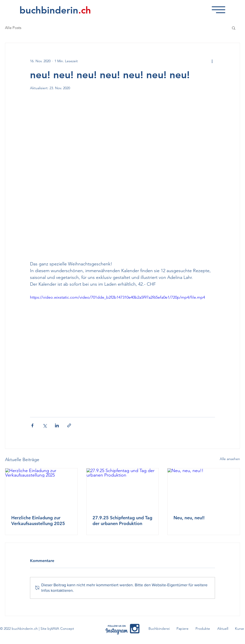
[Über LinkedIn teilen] (57, 425)
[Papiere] (182, 629)
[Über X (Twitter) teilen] (45, 425)
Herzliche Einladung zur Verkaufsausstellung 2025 (38, 521)
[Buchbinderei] (159, 629)
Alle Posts (13, 28)
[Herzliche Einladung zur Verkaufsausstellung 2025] (41, 489)
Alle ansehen (230, 459)
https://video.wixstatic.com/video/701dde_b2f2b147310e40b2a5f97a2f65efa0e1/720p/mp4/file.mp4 (117, 297)
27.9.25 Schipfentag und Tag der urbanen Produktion (122, 521)
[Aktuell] (223, 629)
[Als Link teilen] (69, 425)
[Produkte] (203, 629)
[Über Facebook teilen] (32, 425)
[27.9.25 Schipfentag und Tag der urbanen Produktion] (123, 489)
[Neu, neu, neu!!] (204, 489)
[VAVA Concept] (62, 629)
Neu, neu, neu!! (189, 518)
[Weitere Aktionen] (212, 61)
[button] (218, 10)
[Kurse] (239, 629)
